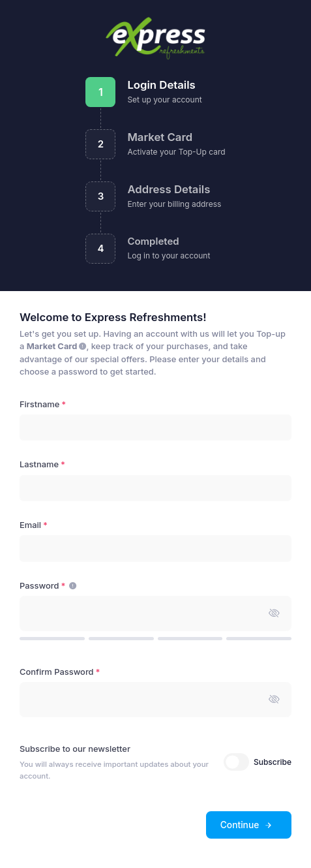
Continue (247, 825)
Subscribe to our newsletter (75, 749)
